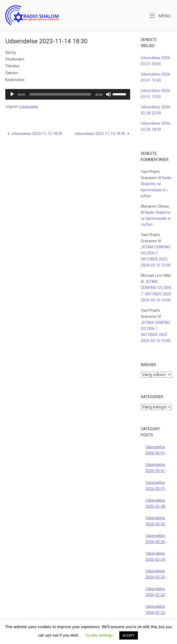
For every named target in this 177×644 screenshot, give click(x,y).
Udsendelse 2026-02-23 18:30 (155, 575)
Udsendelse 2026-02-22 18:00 (155, 610)
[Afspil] (12, 94)
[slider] (60, 94)
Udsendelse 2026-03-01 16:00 (155, 468)
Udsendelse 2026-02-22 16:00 (155, 592)
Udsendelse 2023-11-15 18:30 (100, 134)
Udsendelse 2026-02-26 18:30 (155, 522)
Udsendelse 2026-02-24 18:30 (155, 557)
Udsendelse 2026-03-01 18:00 (155, 451)
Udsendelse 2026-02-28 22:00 (155, 504)
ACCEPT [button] (129, 635)
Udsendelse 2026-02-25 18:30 (155, 539)
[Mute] (108, 94)
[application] (68, 94)
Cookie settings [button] (99, 635)
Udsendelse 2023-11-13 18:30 (37, 134)
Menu (160, 15)
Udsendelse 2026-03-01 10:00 (155, 486)
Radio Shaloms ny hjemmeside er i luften (156, 219)
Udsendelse (29, 107)
